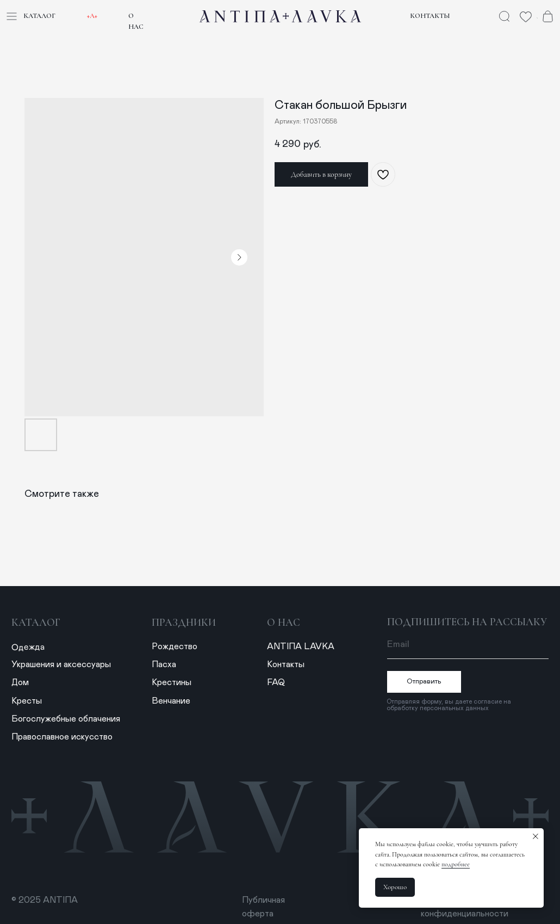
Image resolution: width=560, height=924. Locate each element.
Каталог (39, 16)
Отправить (424, 682)
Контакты (430, 16)
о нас (284, 623)
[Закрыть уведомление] (536, 836)
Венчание (171, 701)
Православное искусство (62, 737)
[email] (468, 644)
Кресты (27, 701)
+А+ (92, 16)
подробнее (456, 864)
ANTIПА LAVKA (301, 646)
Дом (20, 682)
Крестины (172, 682)
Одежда (28, 647)
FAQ (276, 682)
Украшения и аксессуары (61, 664)
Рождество (175, 646)
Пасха (164, 664)
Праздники (184, 623)
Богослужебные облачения (66, 719)
